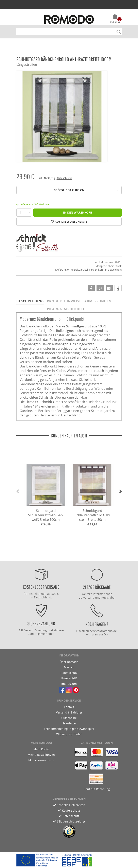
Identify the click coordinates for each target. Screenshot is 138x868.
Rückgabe (108, 598)
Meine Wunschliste (41, 760)
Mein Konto (41, 749)
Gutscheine (69, 718)
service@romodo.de (103, 631)
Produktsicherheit (66, 309)
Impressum (69, 684)
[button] (115, 19)
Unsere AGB (69, 678)
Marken (69, 667)
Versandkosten (65, 178)
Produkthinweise (64, 301)
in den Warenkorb (78, 212)
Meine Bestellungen (41, 755)
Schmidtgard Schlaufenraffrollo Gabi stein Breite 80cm (92, 515)
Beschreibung (30, 301)
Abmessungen (98, 301)
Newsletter (69, 723)
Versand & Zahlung (69, 712)
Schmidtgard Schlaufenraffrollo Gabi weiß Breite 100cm (46, 515)
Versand (89, 598)
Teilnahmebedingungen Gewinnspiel (69, 729)
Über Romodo (69, 662)
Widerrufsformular (69, 734)
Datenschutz (69, 673)
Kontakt (69, 707)
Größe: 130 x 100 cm (86, 190)
